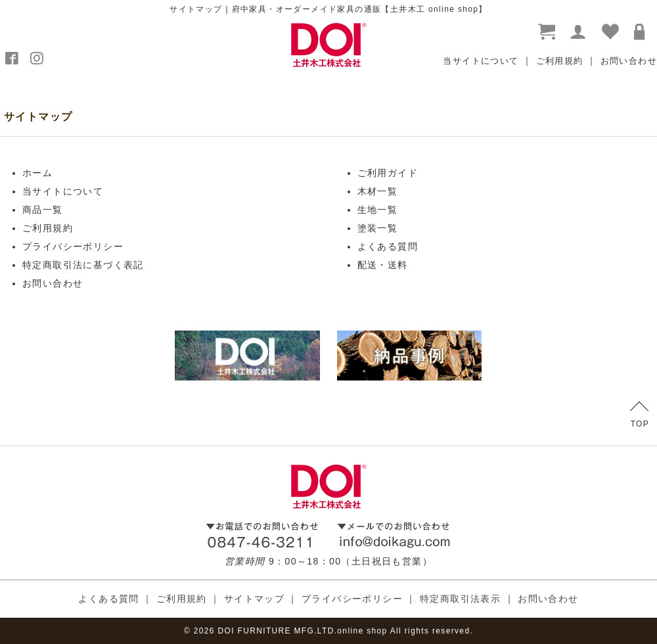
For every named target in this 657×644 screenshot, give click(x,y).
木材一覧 (378, 191)
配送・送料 (383, 265)
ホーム (37, 173)
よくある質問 (388, 246)
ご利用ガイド (388, 173)
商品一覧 (43, 210)
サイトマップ (254, 599)
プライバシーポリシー (73, 246)
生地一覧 (378, 210)
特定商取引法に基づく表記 (83, 265)
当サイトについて (481, 61)
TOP (640, 415)
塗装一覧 (378, 228)
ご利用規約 (560, 61)
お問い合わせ (629, 61)
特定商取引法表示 (460, 599)
